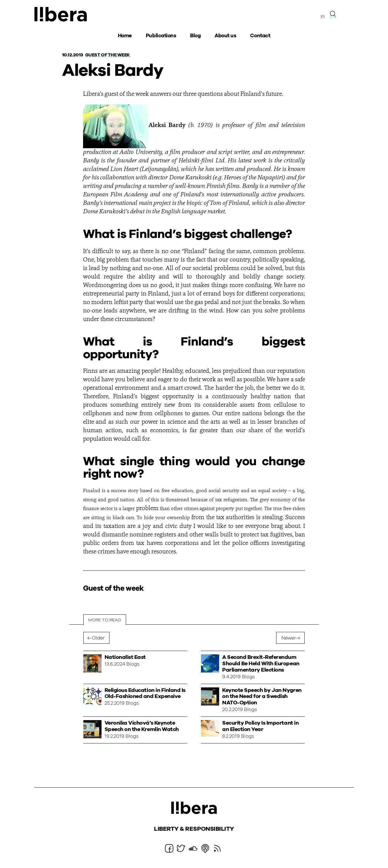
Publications (161, 37)
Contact (260, 37)
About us (225, 37)
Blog (195, 37)
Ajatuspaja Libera (62, 15)
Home (125, 37)
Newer (289, 638)
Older (98, 638)
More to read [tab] (105, 620)
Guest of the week (109, 55)
